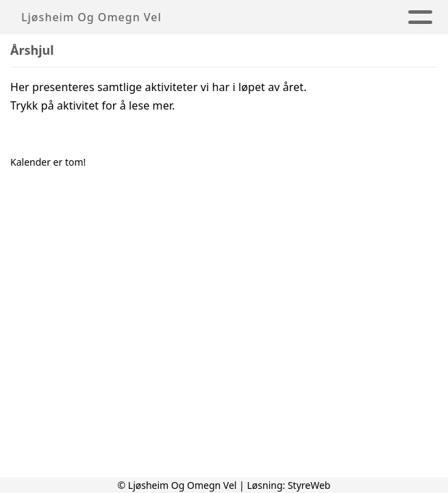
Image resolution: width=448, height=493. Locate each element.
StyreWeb (309, 485)
